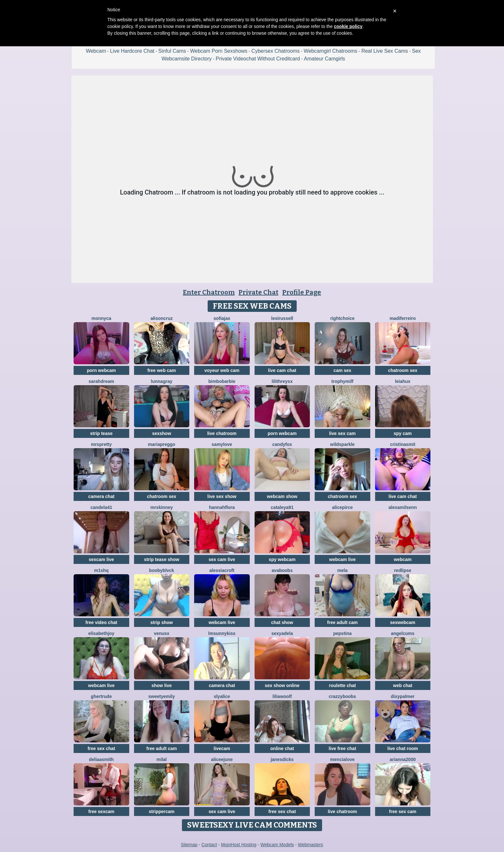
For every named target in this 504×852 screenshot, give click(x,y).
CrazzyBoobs (342, 696)
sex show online (282, 685)
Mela (342, 570)
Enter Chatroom (209, 292)
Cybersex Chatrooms (275, 51)
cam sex (342, 370)
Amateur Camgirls (325, 59)
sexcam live (101, 559)
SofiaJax (222, 318)
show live (162, 685)
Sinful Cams (172, 51)
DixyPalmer (403, 696)
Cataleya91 (282, 507)
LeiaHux (403, 381)
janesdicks (282, 759)
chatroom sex (403, 370)
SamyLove (222, 444)
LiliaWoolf (282, 696)
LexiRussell (282, 318)
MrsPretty (101, 444)
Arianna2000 (403, 759)
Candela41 (101, 507)
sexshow (162, 433)
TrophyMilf (342, 381)
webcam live (342, 559)
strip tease (101, 433)
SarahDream (101, 381)
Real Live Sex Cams (385, 51)
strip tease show (162, 559)
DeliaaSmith (101, 759)
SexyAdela (282, 633)
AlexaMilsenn (403, 507)
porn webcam (101, 370)
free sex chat (101, 748)
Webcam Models (277, 845)
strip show (162, 622)
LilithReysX (282, 381)
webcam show (282, 496)
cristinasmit (403, 444)
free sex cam (403, 811)
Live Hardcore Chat (132, 51)
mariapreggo (162, 444)
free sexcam (101, 811)
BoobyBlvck (162, 570)
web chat (403, 685)
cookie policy (348, 26)
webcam (403, 559)
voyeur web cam (222, 370)
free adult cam (342, 622)
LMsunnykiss (222, 633)
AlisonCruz (162, 318)
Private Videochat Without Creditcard (258, 59)
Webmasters (310, 845)
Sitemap (189, 845)
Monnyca (101, 318)
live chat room (403, 748)
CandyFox (282, 444)
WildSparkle (342, 444)
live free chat (342, 748)
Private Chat (258, 292)
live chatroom (222, 433)
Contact (209, 845)
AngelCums (403, 633)
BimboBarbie (222, 381)
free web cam (162, 370)
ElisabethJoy (101, 633)
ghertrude (101, 696)
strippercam (162, 811)
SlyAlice (222, 696)
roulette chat (342, 685)
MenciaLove (342, 759)
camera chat (101, 496)
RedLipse (403, 570)
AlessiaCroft (222, 570)
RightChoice (342, 318)
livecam (222, 748)
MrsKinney (162, 507)
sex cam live (222, 559)
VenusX (162, 633)
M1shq (101, 570)
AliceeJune (222, 759)
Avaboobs (282, 570)
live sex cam (342, 433)
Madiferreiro (403, 318)
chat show (282, 622)
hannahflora (222, 507)
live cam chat (282, 370)
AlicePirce (342, 507)
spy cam (403, 433)
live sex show (222, 496)
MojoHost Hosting (239, 845)
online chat (282, 748)
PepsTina (342, 633)
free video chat (101, 622)
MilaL (162, 759)
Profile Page (302, 292)
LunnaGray (162, 381)
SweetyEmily (162, 696)
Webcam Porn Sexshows (219, 51)
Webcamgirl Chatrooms (331, 51)
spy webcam (282, 559)
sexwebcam (403, 622)
